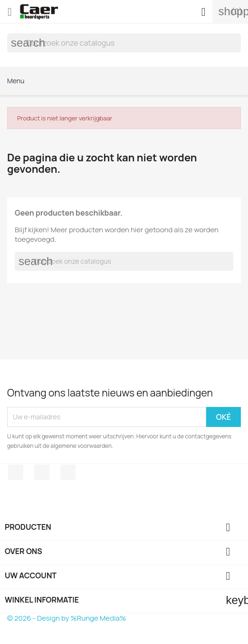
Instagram (42, 472)
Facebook (16, 472)
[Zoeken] (124, 43)
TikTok (68, 472)
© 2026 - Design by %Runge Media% (67, 618)
